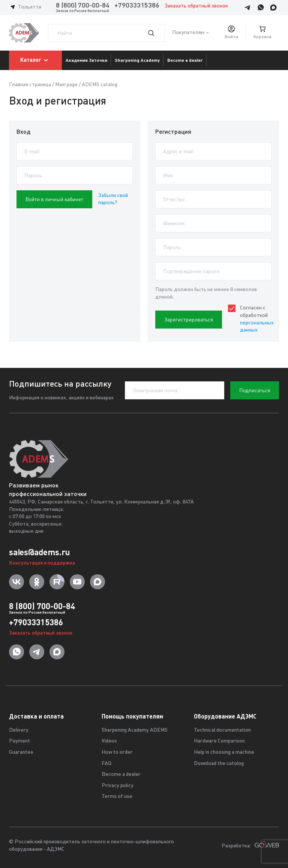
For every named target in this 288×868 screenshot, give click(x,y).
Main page (66, 85)
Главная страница (30, 85)
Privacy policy (118, 786)
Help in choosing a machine (224, 752)
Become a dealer (121, 775)
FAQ (106, 764)
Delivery (19, 730)
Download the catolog (219, 764)
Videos (109, 741)
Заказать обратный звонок (196, 6)
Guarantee (21, 752)
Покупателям (188, 33)
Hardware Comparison (219, 741)
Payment (19, 741)
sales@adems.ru (39, 552)
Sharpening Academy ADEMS (135, 730)
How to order (117, 752)
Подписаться (255, 390)
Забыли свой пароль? (113, 199)
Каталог (35, 60)
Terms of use (117, 797)
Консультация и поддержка (42, 563)
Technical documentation (222, 730)
